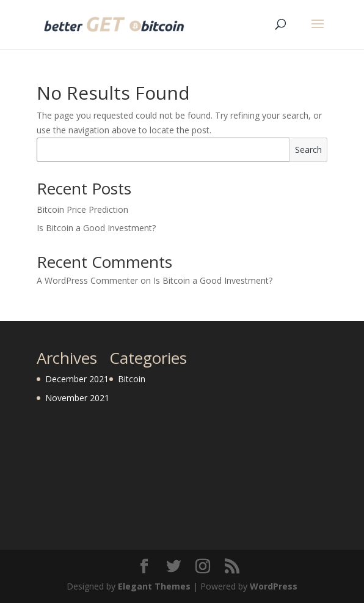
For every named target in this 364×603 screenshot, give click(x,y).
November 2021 (77, 398)
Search (308, 150)
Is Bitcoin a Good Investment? (96, 228)
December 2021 (77, 379)
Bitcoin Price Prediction (82, 209)
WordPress (274, 586)
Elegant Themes (154, 586)
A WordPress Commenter (87, 280)
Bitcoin (132, 379)
